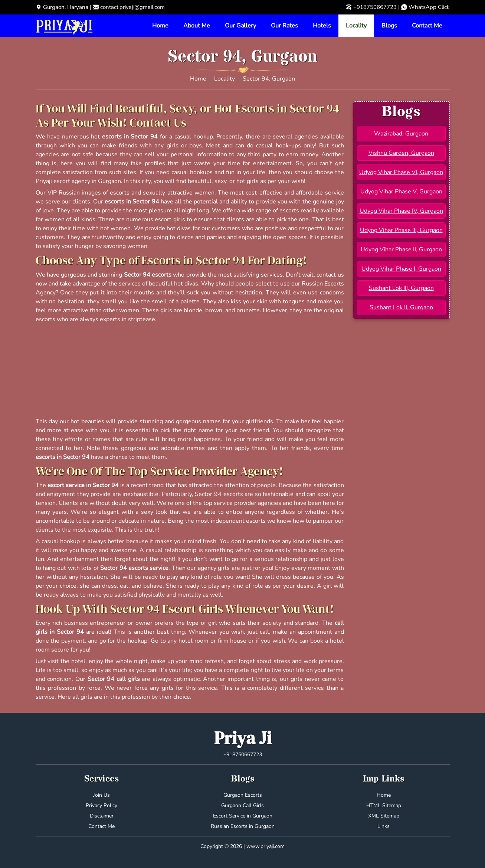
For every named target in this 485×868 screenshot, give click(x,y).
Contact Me (427, 26)
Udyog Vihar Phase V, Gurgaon (401, 192)
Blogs (389, 26)
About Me (197, 26)
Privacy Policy (101, 805)
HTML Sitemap (384, 805)
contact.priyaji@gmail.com (132, 7)
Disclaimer (102, 816)
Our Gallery (240, 26)
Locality (356, 26)
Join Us (101, 795)
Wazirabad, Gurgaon (401, 134)
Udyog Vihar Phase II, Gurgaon (401, 249)
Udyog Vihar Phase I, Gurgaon (401, 269)
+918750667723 (375, 7)
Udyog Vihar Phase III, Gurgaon (401, 230)
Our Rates (284, 26)
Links (384, 826)
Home (160, 26)
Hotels (322, 26)
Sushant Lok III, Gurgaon (401, 288)
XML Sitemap (384, 816)
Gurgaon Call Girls (242, 805)
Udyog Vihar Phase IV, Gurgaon (401, 211)
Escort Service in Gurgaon (243, 816)
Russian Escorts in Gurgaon (243, 826)
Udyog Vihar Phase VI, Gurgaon (401, 172)
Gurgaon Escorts (243, 795)
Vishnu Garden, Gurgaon (401, 153)
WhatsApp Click (429, 7)
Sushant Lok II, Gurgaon (401, 307)
